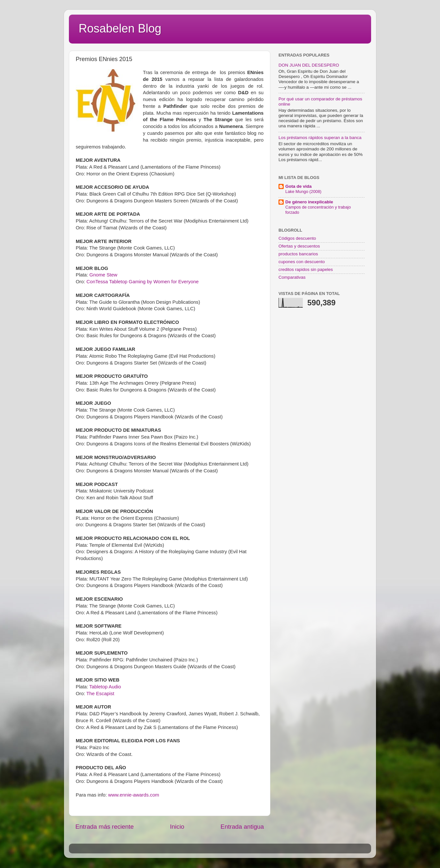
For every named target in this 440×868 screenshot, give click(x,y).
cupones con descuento (302, 262)
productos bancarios (298, 254)
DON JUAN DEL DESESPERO (309, 65)
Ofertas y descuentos (299, 246)
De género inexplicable (309, 202)
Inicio (177, 827)
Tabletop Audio (105, 687)
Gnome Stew (103, 275)
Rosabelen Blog (120, 28)
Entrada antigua (242, 827)
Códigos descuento (297, 238)
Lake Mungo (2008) (303, 191)
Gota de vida (298, 186)
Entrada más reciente (105, 827)
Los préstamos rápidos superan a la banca (320, 138)
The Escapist (100, 694)
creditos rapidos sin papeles (306, 269)
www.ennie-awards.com (134, 795)
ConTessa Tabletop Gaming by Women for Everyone (142, 282)
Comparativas (292, 277)
